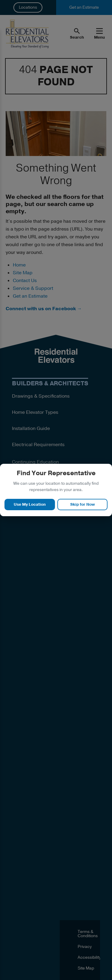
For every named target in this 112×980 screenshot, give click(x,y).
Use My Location (30, 505)
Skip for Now (82, 505)
